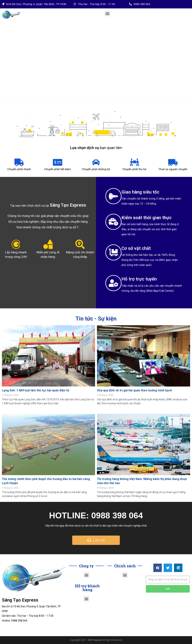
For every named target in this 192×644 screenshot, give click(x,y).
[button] (108, 13)
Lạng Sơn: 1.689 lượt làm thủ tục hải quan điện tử (36, 390)
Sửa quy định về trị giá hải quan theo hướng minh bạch (134, 390)
